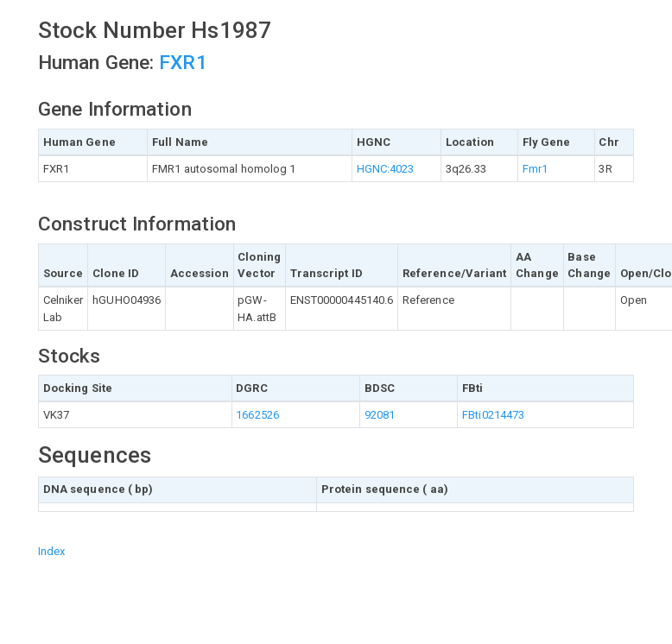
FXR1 (183, 63)
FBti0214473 (493, 415)
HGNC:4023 (386, 169)
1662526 (257, 415)
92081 (380, 415)
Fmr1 (535, 169)
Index (52, 551)
